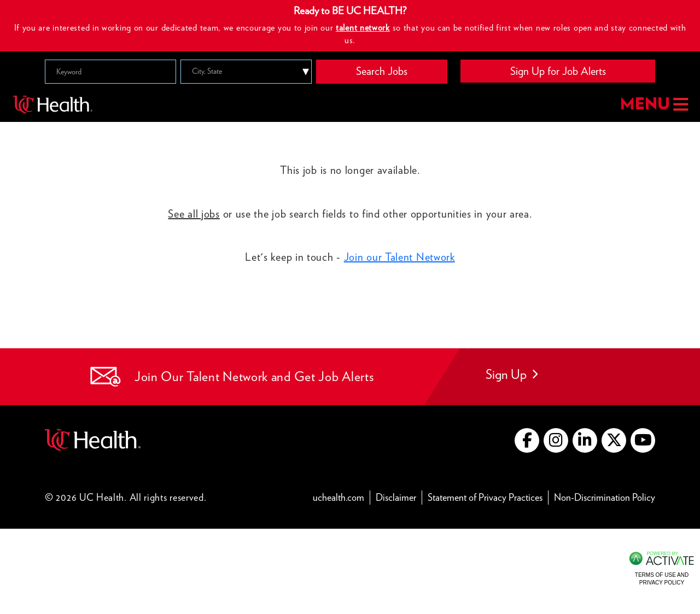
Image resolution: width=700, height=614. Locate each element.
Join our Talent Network (399, 257)
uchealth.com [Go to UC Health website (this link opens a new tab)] (339, 497)
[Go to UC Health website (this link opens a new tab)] (93, 439)
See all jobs (194, 214)
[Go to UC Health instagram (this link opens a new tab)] (556, 440)
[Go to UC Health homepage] (53, 104)
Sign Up (512, 374)
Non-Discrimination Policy (605, 497)
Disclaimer (399, 497)
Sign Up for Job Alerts (558, 71)
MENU (653, 105)
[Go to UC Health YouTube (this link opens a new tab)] (643, 440)
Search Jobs (382, 71)
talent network (363, 28)
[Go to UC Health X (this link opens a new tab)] (614, 440)
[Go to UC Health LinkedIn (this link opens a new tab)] (585, 440)
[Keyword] (110, 72)
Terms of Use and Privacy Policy (662, 579)
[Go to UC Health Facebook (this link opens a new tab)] (527, 440)
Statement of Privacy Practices (488, 497)
